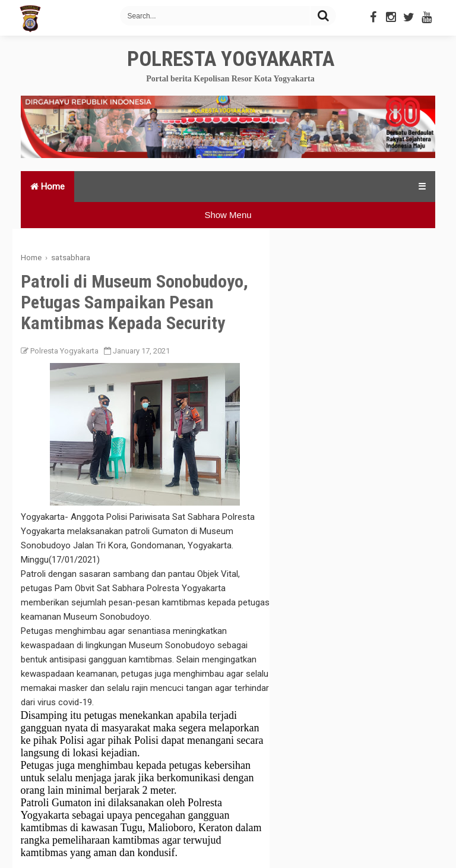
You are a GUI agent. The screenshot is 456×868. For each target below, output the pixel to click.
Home (47, 187)
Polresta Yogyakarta (231, 59)
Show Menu (228, 215)
